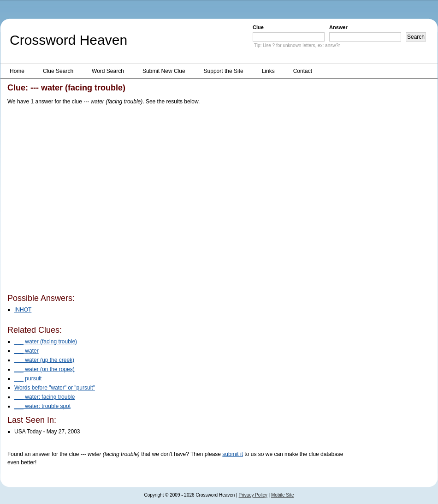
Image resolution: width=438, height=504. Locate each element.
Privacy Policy (253, 495)
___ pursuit (28, 378)
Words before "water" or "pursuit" (55, 388)
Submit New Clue (164, 71)
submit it (233, 454)
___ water (27, 351)
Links (268, 71)
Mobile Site (282, 495)
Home (17, 71)
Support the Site (224, 71)
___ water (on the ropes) (44, 369)
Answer (338, 27)
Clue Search (58, 71)
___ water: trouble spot (42, 406)
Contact (303, 71)
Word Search (108, 71)
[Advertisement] (87, 201)
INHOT (23, 310)
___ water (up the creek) (44, 360)
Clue (258, 27)
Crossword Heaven (68, 40)
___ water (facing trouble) (46, 342)
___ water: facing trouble (44, 397)
